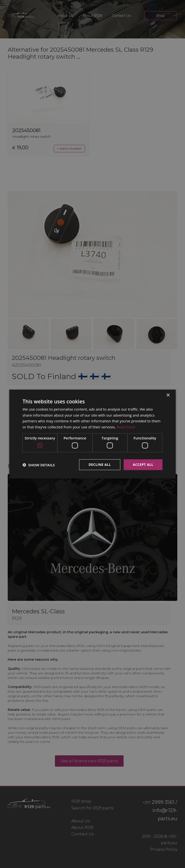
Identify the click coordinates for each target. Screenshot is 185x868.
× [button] (168, 395)
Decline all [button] (100, 465)
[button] (39, 465)
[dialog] (92, 434)
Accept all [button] (143, 465)
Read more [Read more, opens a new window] (126, 427)
